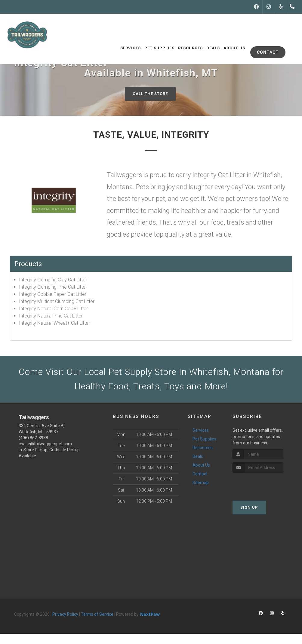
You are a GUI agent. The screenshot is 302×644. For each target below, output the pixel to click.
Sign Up (249, 507)
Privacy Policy (65, 614)
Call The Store (150, 94)
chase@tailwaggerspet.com (45, 444)
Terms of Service (97, 614)
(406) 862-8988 (33, 438)
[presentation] (265, 484)
